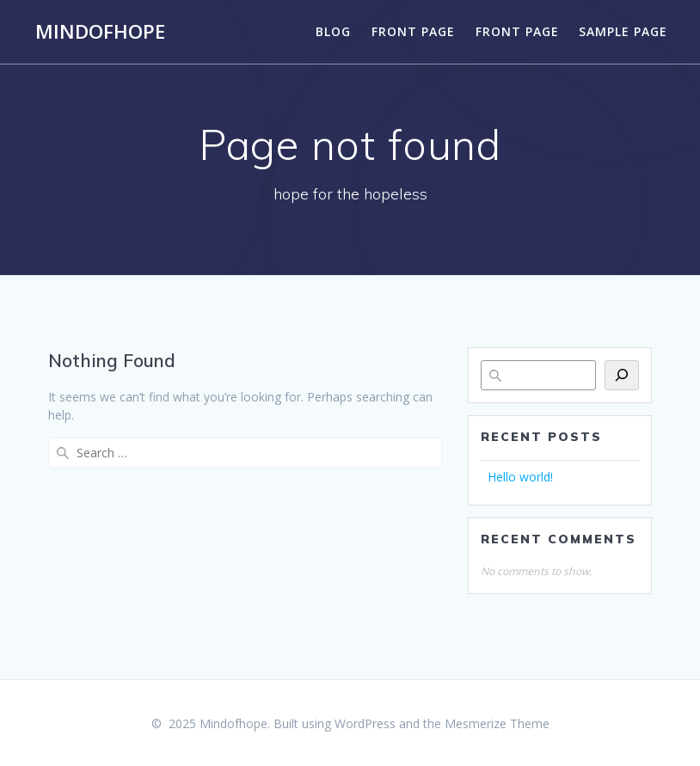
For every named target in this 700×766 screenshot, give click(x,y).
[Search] (622, 375)
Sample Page (623, 31)
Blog (333, 31)
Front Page (413, 31)
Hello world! (520, 477)
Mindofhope (100, 32)
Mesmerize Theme (497, 723)
